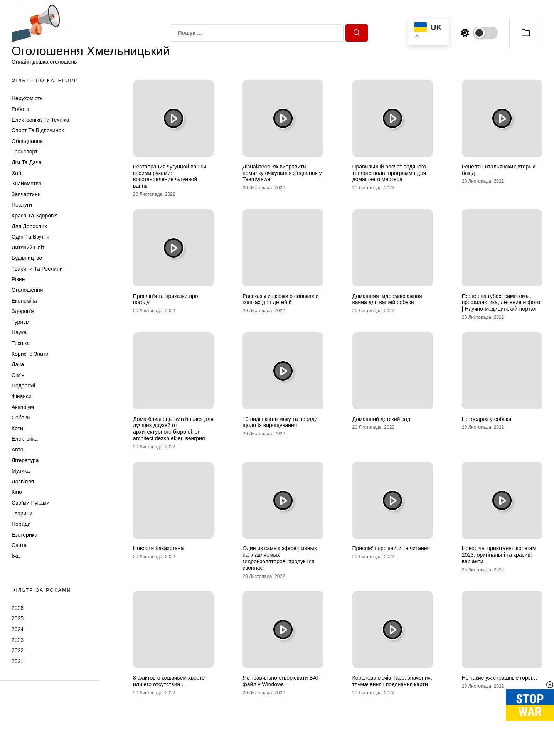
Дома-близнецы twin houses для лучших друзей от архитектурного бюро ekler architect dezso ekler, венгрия (173, 429)
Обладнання (27, 141)
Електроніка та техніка (40, 120)
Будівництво (27, 258)
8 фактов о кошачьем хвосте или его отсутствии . (169, 681)
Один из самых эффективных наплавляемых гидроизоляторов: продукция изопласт (280, 558)
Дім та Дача (27, 162)
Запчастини (26, 194)
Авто (18, 450)
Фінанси (22, 396)
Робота (20, 109)
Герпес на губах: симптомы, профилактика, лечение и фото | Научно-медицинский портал (501, 303)
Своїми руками (30, 503)
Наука (19, 332)
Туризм (20, 322)
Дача (18, 364)
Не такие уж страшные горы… (500, 678)
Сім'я (18, 375)
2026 (18, 608)
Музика (21, 471)
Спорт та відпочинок (38, 130)
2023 (18, 640)
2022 (18, 650)
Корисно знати (30, 354)
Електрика (25, 439)
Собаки (21, 418)
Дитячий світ (28, 248)
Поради (21, 524)
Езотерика (24, 535)
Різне (18, 279)
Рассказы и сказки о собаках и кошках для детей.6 (280, 299)
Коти (17, 428)
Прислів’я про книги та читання (391, 548)
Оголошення (27, 290)
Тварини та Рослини (37, 269)
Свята (19, 545)
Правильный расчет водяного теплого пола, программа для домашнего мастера (389, 173)
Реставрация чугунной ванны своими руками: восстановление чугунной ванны (170, 176)
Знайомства (27, 184)
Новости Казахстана (158, 548)
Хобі (17, 173)
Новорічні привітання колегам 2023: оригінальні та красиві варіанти (499, 555)
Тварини (22, 514)
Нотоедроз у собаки (487, 419)
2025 (18, 618)
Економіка (24, 301)
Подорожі (23, 386)
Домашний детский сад (381, 419)
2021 (18, 661)
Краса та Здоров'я (35, 216)
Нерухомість (27, 98)
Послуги (22, 205)
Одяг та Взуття (30, 237)
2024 (18, 629)
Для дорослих (29, 226)
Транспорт (24, 152)
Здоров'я (23, 311)
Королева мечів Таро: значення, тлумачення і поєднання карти (392, 681)
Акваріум (23, 407)
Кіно (17, 492)
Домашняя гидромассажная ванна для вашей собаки (387, 299)
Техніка (21, 343)
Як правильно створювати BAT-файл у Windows (282, 681)
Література (25, 460)
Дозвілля (23, 482)
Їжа (16, 556)
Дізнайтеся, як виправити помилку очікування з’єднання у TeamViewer (282, 173)
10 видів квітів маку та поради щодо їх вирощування (280, 422)
